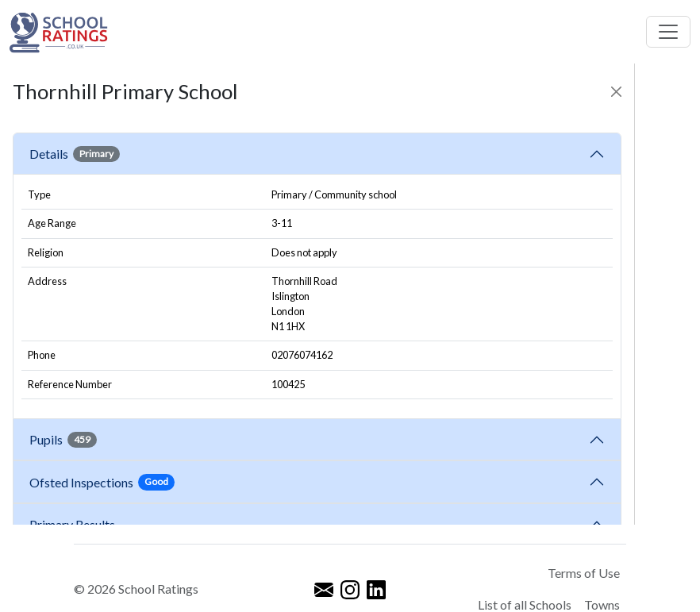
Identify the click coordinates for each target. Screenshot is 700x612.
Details (75, 154)
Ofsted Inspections (102, 482)
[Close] (616, 92)
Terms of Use (584, 573)
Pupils (63, 440)
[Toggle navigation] (668, 32)
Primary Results (72, 524)
